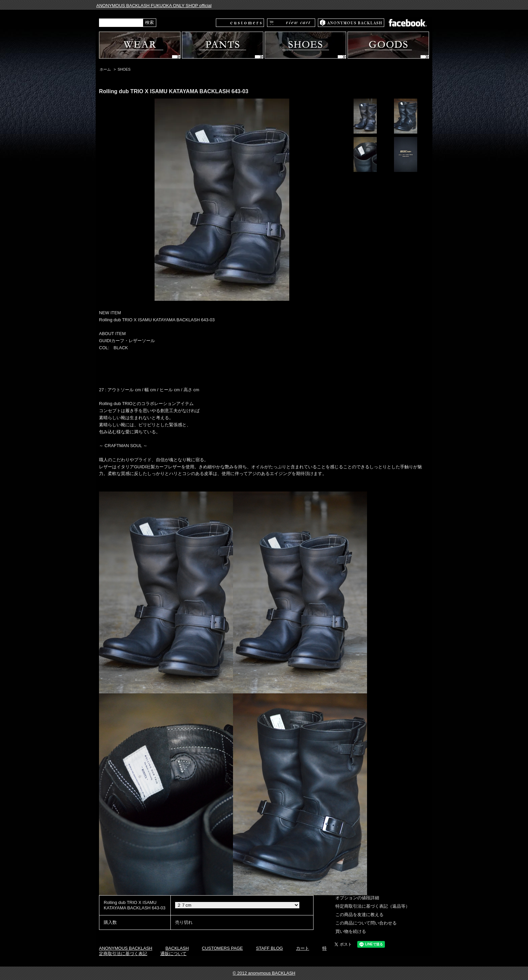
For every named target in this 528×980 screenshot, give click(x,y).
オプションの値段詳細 (357, 898)
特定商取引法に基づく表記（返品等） (373, 906)
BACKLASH (177, 948)
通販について (173, 954)
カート (303, 948)
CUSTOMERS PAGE (223, 948)
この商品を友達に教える (359, 915)
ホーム (105, 69)
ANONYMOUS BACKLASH (126, 948)
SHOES (124, 69)
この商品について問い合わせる (366, 923)
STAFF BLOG (269, 948)
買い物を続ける (351, 931)
